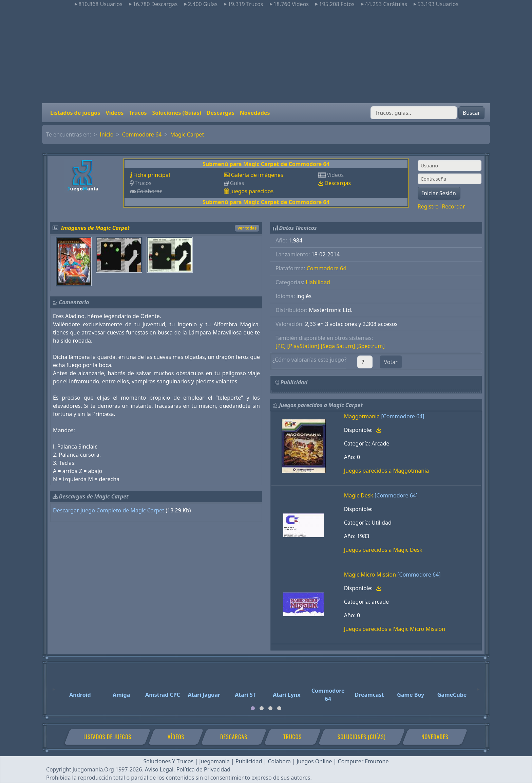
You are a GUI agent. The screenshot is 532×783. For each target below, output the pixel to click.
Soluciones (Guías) (176, 113)
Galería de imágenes (257, 175)
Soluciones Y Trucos (169, 761)
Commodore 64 (142, 134)
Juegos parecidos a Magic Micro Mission (395, 629)
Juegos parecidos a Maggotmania (387, 471)
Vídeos (115, 113)
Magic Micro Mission (370, 575)
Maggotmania (362, 416)
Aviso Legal (159, 769)
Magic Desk (359, 495)
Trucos (138, 113)
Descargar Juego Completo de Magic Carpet (109, 510)
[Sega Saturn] (338, 346)
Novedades (255, 113)
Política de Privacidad (203, 769)
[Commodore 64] (403, 416)
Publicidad (249, 761)
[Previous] (54, 686)
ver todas (247, 228)
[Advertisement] (266, 56)
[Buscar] (414, 113)
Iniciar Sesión (439, 193)
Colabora (279, 761)
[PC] (281, 346)
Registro (428, 206)
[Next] (478, 686)
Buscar (471, 113)
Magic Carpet (187, 134)
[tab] (253, 708)
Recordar (453, 206)
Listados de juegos (75, 113)
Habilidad (318, 282)
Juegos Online (314, 761)
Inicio (107, 134)
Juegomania (214, 761)
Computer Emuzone (363, 761)
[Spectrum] (371, 346)
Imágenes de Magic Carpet (95, 228)
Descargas (221, 113)
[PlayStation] (303, 346)
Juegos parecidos (252, 191)
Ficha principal (152, 175)
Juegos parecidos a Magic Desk (383, 550)
